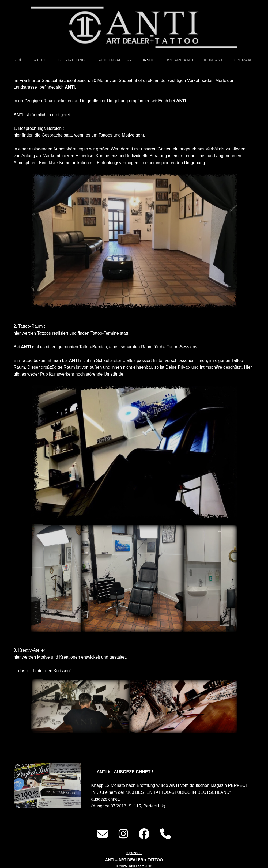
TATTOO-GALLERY (114, 60)
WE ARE (180, 60)
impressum (134, 853)
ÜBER (244, 60)
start (17, 60)
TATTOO (40, 60)
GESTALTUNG (72, 60)
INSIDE (150, 60)
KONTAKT (214, 60)
